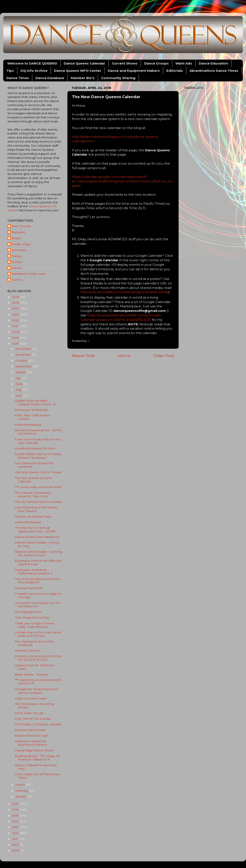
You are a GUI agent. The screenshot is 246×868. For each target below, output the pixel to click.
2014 (16, 821)
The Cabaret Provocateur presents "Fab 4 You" (33, 494)
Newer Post (83, 356)
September (24, 366)
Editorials (175, 71)
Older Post (164, 356)
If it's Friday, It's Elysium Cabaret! (38, 724)
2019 (16, 338)
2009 (16, 850)
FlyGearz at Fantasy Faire (33, 517)
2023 (16, 314)
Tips (10, 71)
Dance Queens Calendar (84, 63)
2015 (16, 815)
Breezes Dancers (27, 650)
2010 (16, 845)
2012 (16, 833)
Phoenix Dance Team (30, 730)
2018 (16, 344)
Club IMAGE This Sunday (33, 719)
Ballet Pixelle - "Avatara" (32, 674)
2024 (16, 308)
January (21, 796)
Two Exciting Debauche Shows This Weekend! (37, 581)
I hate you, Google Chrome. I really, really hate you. (36, 625)
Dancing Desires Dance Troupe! (38, 472)
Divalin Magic (21, 244)
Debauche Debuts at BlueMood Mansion (31, 743)
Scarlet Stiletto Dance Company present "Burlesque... (38, 456)
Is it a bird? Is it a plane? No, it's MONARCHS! (38, 605)
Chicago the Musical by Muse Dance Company (36, 691)
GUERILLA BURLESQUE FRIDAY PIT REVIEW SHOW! (38, 658)
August (21, 372)
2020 (16, 332)
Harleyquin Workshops (31, 410)
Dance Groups (156, 63)
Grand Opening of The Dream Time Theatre (36, 509)
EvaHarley (19, 250)
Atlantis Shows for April (31, 736)
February (22, 791)
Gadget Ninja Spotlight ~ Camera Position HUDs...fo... (36, 402)
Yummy (17, 280)
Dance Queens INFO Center (78, 71)
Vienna (17, 268)
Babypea (18, 232)
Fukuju (17, 256)
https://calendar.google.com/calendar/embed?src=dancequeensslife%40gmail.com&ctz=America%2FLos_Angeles (122, 181)
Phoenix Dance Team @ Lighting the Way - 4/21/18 (35, 529)
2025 (16, 303)
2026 (16, 297)
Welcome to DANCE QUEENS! (32, 63)
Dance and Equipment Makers (134, 71)
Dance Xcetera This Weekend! (37, 537)
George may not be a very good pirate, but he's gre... (38, 634)
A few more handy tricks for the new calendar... (38, 441)
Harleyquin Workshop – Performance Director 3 (34, 572)
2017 (16, 804)
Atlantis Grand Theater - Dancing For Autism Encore (38, 553)
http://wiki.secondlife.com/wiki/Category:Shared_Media (124, 292)
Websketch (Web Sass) (29, 274)
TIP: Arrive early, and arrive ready (38, 487)
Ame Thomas (21, 226)
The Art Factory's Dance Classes (38, 502)
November (24, 354)
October (22, 360)
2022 (16, 320)
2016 (16, 809)
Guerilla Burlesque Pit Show (35, 448)
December (24, 349)
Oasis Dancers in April (31, 698)
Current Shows (125, 63)
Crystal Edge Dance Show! (34, 750)
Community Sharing (118, 78)
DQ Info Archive (34, 71)
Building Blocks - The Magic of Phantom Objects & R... (37, 758)
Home (124, 356)
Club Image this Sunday (32, 617)
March (21, 785)
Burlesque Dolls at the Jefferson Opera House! (38, 562)
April (19, 396)
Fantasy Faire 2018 (28, 588)
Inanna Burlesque (28, 425)
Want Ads (184, 63)
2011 (15, 839)
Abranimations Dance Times (214, 71)
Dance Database (50, 78)
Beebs (17, 238)
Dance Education (213, 63)
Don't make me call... (30, 713)
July (19, 378)
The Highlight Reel (28, 612)
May (19, 390)
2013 (16, 827)
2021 (16, 326)
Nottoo (17, 262)
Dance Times (18, 78)
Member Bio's (83, 78)
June (19, 384)
